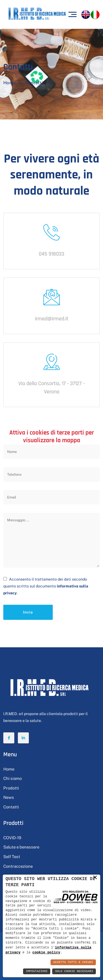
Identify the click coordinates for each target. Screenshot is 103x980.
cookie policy (46, 952)
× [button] (95, 877)
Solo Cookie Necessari (74, 971)
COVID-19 (12, 838)
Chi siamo (12, 778)
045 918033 (51, 254)
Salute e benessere (21, 847)
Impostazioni (37, 971)
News (9, 797)
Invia (28, 612)
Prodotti (11, 788)
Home (9, 83)
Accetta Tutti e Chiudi (73, 962)
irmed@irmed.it (52, 319)
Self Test (12, 857)
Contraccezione (18, 866)
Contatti (11, 807)
